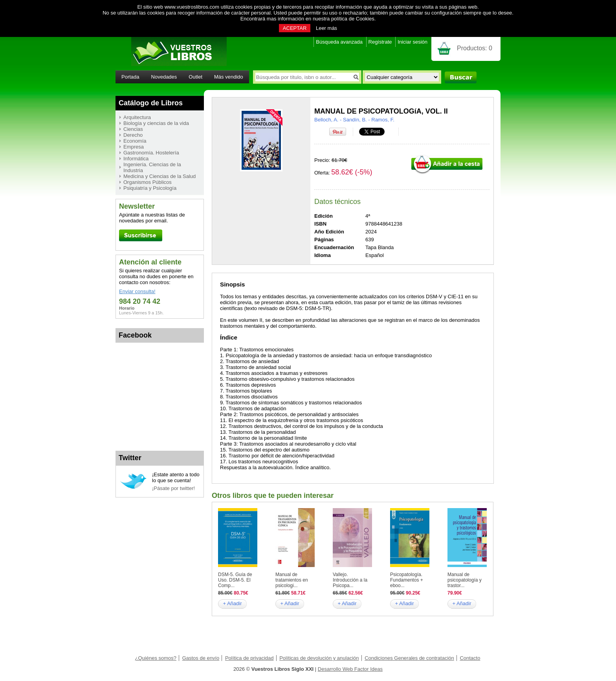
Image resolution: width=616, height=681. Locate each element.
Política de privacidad (249, 658)
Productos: (475, 48)
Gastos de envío (201, 658)
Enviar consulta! (137, 291)
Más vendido (229, 77)
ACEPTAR (295, 28)
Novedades (164, 77)
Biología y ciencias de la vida (156, 123)
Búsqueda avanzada (339, 42)
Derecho (133, 135)
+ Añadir (232, 603)
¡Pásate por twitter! (173, 488)
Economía (135, 141)
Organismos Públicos (148, 182)
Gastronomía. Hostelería (151, 153)
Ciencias (133, 129)
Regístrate (380, 42)
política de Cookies (353, 19)
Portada (130, 77)
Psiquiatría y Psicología (150, 188)
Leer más (326, 28)
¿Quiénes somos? (156, 658)
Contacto (470, 658)
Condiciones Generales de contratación (409, 658)
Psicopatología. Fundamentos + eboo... (407, 580)
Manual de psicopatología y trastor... (465, 580)
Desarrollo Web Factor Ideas (350, 669)
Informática (136, 159)
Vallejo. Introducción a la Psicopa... (350, 580)
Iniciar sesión (412, 42)
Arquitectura (137, 117)
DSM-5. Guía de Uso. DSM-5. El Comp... (235, 580)
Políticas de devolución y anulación (319, 658)
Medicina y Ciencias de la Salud (159, 176)
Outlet (195, 77)
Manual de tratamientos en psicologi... (292, 580)
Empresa (134, 147)
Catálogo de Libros (151, 103)
